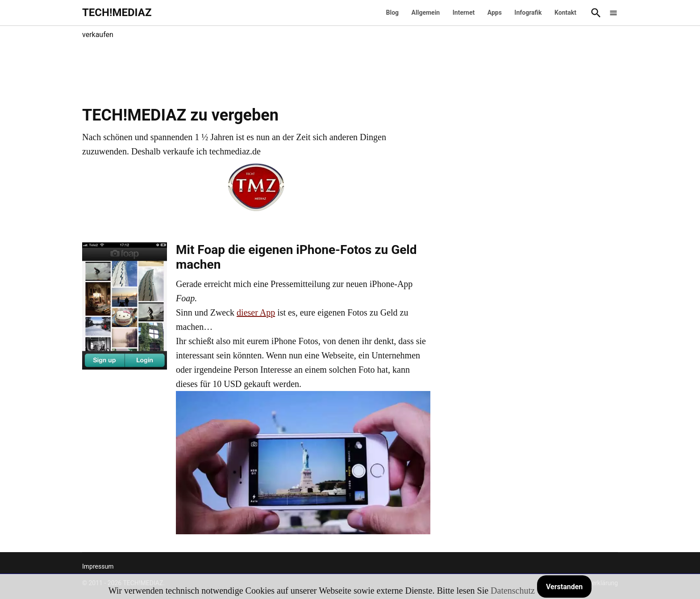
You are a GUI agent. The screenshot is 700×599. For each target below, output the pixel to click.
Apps (495, 12)
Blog (393, 12)
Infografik (528, 12)
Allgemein (426, 12)
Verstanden (564, 587)
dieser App (256, 312)
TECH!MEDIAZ (117, 12)
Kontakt (565, 12)
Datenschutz (513, 591)
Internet (464, 12)
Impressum (98, 566)
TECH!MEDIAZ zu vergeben (180, 115)
